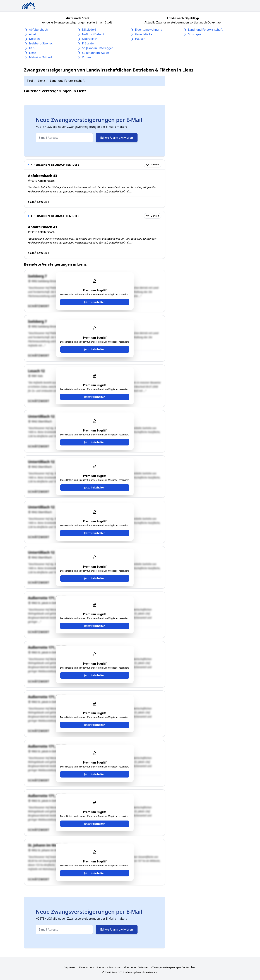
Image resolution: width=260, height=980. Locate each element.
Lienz (32, 53)
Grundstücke (144, 34)
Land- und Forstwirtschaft (205, 30)
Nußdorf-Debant (93, 34)
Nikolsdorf (89, 30)
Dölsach (34, 39)
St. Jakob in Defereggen (98, 48)
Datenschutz (86, 967)
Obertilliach (90, 39)
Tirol (30, 81)
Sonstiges (194, 34)
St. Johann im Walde (95, 53)
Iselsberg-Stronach (42, 43)
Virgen (86, 57)
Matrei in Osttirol (40, 57)
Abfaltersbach (38, 30)
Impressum (70, 967)
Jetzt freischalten (95, 302)
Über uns (101, 967)
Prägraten (89, 43)
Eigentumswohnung (149, 30)
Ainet (32, 34)
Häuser (140, 39)
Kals (32, 48)
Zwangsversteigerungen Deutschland (174, 967)
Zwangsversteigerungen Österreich (129, 967)
